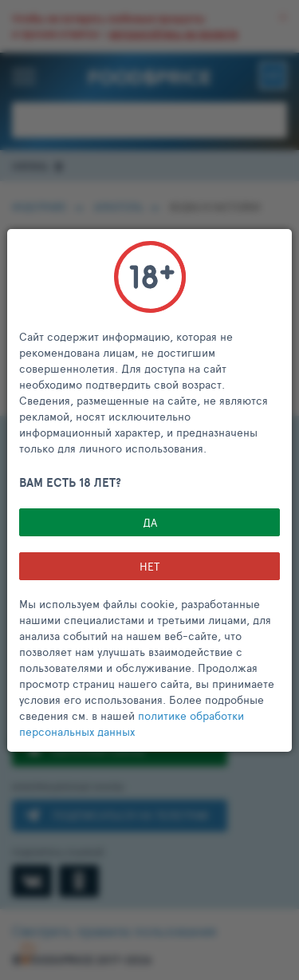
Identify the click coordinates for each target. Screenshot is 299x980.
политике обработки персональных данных (132, 723)
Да (150, 522)
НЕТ (149, 566)
